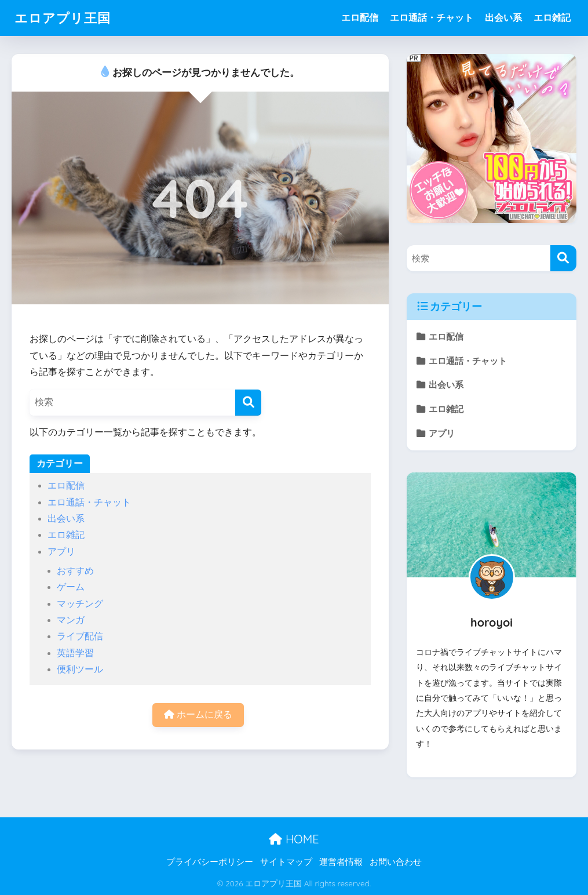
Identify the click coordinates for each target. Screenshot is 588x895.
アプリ (61, 552)
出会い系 (503, 18)
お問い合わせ (396, 862)
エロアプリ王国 (65, 18)
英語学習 (75, 653)
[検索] (248, 403)
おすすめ (75, 571)
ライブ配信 (80, 636)
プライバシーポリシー (210, 862)
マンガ (71, 620)
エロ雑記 (552, 18)
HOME (294, 839)
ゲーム (71, 587)
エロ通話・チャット (432, 18)
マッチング (80, 604)
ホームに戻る (198, 714)
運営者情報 (341, 862)
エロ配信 (360, 18)
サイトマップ (286, 862)
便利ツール (80, 669)
